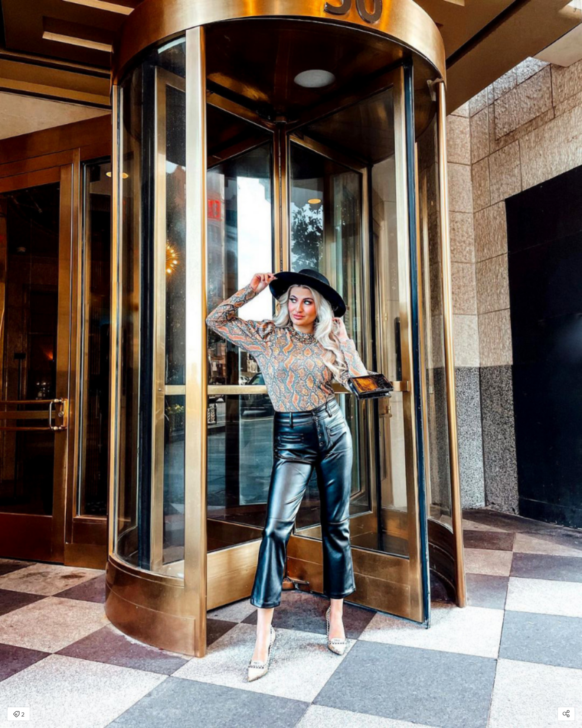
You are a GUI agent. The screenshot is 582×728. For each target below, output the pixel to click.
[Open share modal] (566, 714)
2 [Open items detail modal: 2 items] (19, 715)
